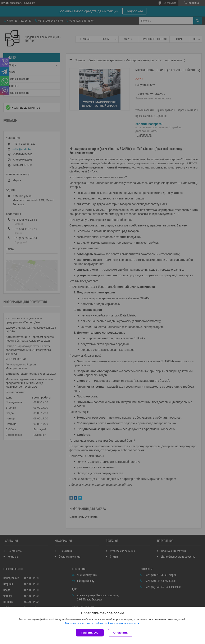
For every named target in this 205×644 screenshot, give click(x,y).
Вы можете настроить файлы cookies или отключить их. (101, 623)
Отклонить (121, 633)
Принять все (90, 633)
